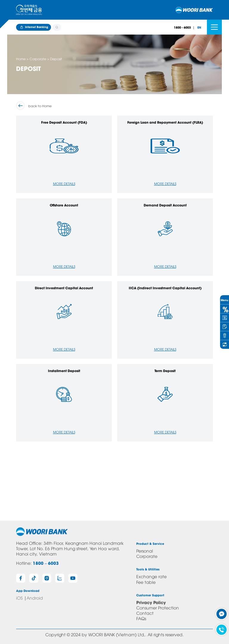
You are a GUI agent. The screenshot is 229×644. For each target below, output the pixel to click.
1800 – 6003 (46, 563)
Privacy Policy (151, 602)
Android (35, 598)
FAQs (141, 618)
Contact (145, 613)
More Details (64, 183)
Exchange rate (151, 576)
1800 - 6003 (182, 27)
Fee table (146, 582)
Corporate (147, 556)
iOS (19, 598)
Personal (145, 551)
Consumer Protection (158, 608)
